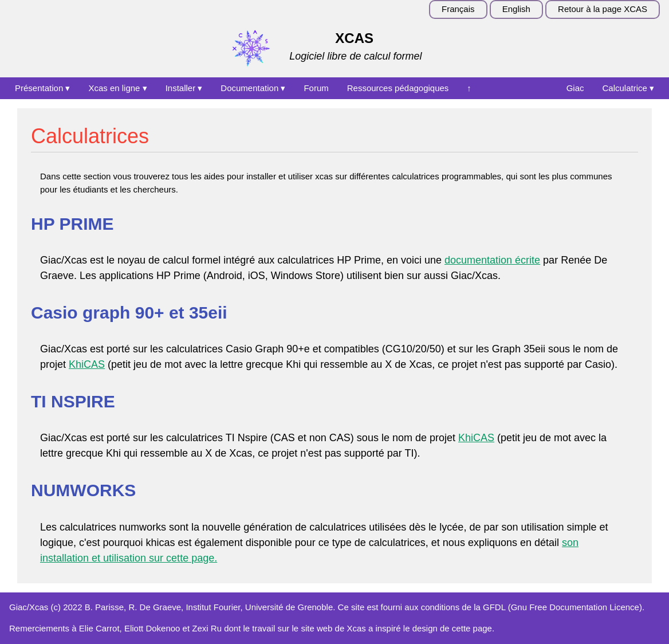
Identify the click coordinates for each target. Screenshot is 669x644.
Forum (316, 88)
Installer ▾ (184, 88)
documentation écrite (492, 260)
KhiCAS (87, 364)
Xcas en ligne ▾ (117, 88)
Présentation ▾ (42, 88)
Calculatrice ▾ (628, 88)
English (516, 9)
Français (458, 9)
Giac (575, 88)
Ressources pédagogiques (398, 88)
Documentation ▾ (253, 88)
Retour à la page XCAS (603, 9)
